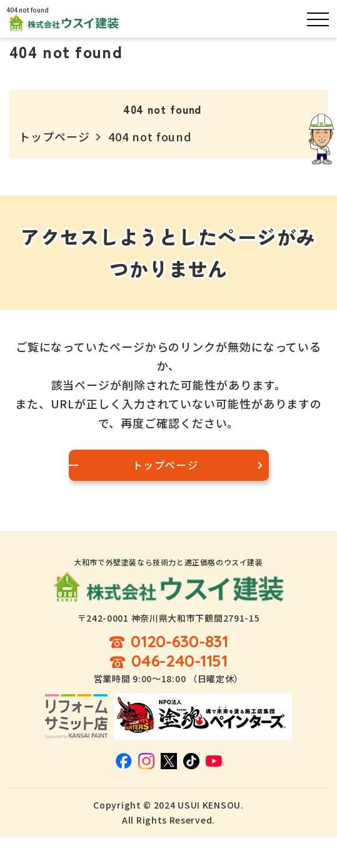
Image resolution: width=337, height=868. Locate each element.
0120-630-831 (179, 642)
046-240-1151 (179, 661)
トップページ (54, 136)
